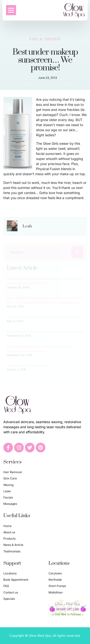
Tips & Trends (45, 39)
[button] (11, 10)
